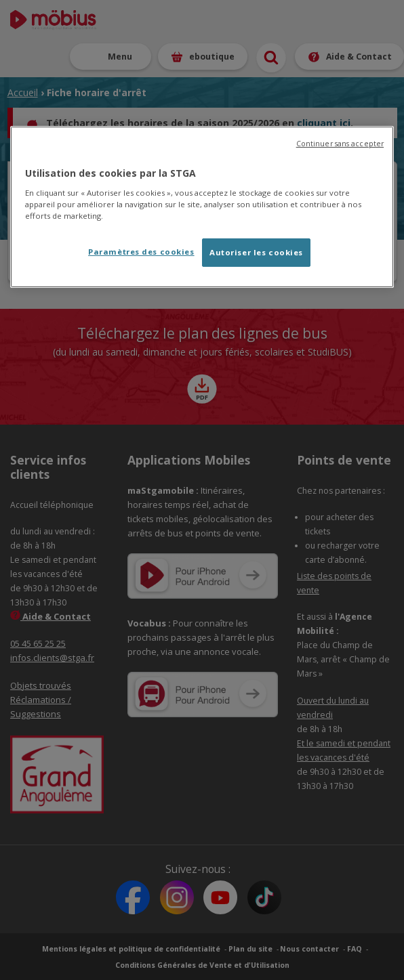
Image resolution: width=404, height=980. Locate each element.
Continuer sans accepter (340, 144)
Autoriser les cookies (256, 252)
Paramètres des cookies (141, 252)
